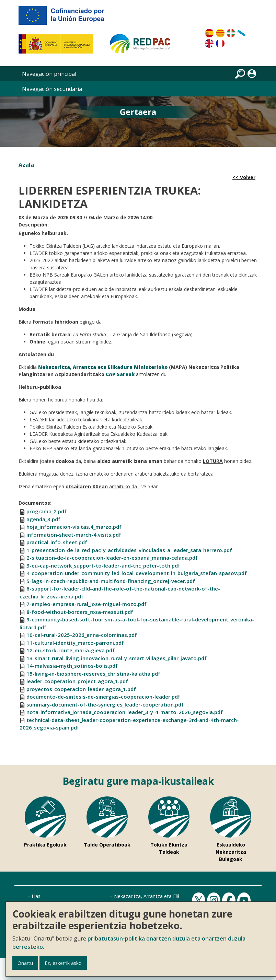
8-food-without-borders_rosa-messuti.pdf (80, 612)
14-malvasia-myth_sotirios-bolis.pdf (72, 666)
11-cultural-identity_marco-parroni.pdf (75, 643)
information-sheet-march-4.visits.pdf (74, 535)
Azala (26, 165)
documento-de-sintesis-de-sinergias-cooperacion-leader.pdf (103, 697)
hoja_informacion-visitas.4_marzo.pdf (74, 527)
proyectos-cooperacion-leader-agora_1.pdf (81, 689)
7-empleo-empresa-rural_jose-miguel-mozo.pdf (87, 604)
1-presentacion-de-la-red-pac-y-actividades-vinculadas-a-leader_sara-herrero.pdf (129, 550)
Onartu (25, 963)
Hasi (37, 896)
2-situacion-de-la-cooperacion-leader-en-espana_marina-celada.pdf (112, 558)
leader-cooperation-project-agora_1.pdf (77, 681)
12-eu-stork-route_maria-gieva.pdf (71, 650)
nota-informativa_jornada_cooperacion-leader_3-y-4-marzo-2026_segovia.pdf (125, 712)
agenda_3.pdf (43, 519)
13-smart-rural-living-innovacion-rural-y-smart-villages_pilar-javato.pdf (117, 658)
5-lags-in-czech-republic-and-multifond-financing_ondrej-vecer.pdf (111, 581)
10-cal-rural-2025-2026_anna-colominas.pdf (82, 635)
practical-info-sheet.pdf (57, 542)
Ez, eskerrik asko (63, 963)
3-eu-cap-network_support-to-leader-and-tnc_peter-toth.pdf (103, 565)
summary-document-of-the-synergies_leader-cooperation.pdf (105, 704)
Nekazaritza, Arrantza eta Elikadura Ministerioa (167, 896)
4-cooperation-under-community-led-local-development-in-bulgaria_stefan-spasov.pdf (137, 573)
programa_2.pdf (47, 511)
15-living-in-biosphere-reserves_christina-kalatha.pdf (93, 674)
